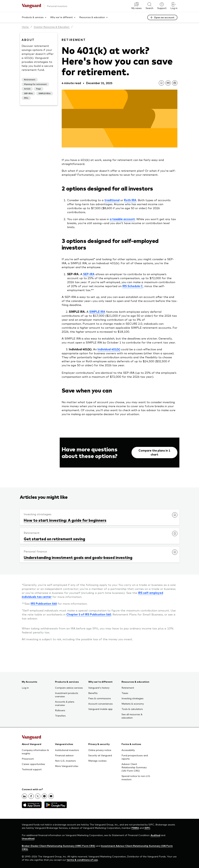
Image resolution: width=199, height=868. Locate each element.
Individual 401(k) (109, 349)
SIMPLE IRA (97, 312)
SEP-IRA (89, 274)
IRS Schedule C (133, 286)
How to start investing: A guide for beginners (65, 520)
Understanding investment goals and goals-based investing (78, 557)
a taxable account (122, 219)
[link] (161, 83)
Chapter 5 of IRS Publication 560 (89, 614)
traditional (112, 200)
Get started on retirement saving (54, 539)
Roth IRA (130, 200)
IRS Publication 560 (44, 603)
